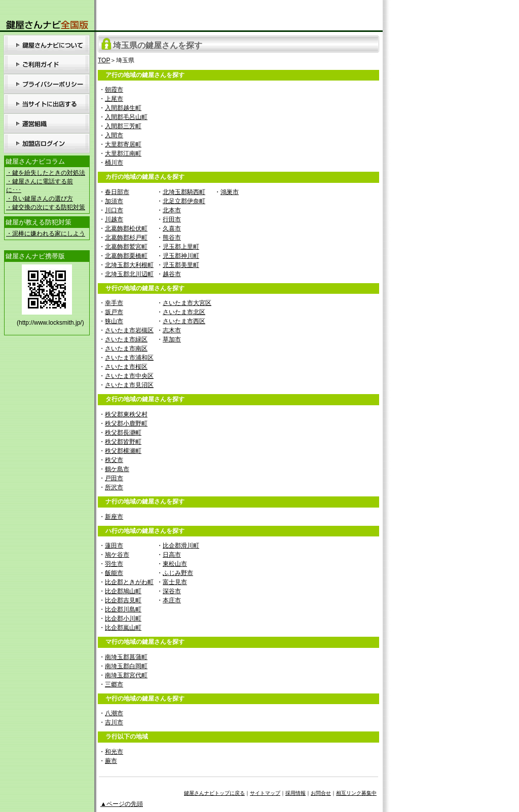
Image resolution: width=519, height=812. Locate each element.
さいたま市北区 (184, 312)
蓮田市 (114, 546)
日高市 (172, 555)
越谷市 (172, 274)
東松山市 (175, 564)
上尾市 (114, 99)
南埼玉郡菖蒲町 (126, 657)
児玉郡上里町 (181, 247)
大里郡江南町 (123, 153)
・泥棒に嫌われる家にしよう (46, 234)
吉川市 (114, 722)
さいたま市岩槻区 (129, 330)
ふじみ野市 (178, 573)
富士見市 (175, 582)
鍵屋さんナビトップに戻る (214, 793)
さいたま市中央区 (129, 376)
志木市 (172, 330)
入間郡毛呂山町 (126, 117)
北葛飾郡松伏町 (126, 228)
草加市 (172, 339)
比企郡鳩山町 (123, 591)
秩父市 (114, 460)
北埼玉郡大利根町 (129, 265)
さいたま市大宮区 (187, 303)
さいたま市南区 (126, 349)
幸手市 (114, 303)
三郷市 (114, 684)
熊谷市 (172, 238)
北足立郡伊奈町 (184, 201)
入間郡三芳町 (123, 126)
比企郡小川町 (123, 618)
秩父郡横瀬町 (123, 451)
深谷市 (172, 591)
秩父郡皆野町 (123, 442)
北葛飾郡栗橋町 (126, 256)
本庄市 (172, 600)
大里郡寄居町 (123, 144)
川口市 (114, 210)
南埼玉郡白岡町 (126, 666)
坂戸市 (114, 312)
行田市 (172, 219)
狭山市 (114, 321)
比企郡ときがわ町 (129, 582)
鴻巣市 (230, 192)
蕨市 (111, 761)
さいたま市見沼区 (129, 385)
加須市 (114, 201)
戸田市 (114, 478)
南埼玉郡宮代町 (126, 675)
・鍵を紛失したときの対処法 (46, 173)
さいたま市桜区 (126, 367)
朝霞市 (114, 90)
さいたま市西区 (184, 321)
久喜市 (172, 228)
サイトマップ (265, 793)
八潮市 (114, 713)
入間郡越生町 (123, 108)
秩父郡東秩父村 (126, 414)
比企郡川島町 (123, 609)
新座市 (114, 517)
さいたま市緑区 (126, 339)
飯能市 (114, 573)
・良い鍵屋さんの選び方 (40, 199)
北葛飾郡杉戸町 (126, 238)
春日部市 (117, 192)
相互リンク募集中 (356, 793)
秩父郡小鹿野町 (126, 423)
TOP (104, 60)
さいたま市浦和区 (129, 358)
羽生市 (114, 564)
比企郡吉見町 (123, 600)
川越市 (114, 219)
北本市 (172, 210)
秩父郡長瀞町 (123, 433)
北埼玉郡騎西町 (184, 192)
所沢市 (114, 487)
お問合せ (321, 793)
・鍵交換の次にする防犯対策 (46, 207)
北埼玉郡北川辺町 (129, 274)
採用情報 (295, 793)
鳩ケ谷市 (117, 555)
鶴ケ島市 (117, 469)
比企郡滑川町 (181, 546)
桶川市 (114, 163)
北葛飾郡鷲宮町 (126, 247)
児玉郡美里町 (181, 265)
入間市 (114, 135)
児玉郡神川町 (181, 256)
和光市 (114, 752)
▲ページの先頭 (122, 804)
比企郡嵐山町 (123, 628)
